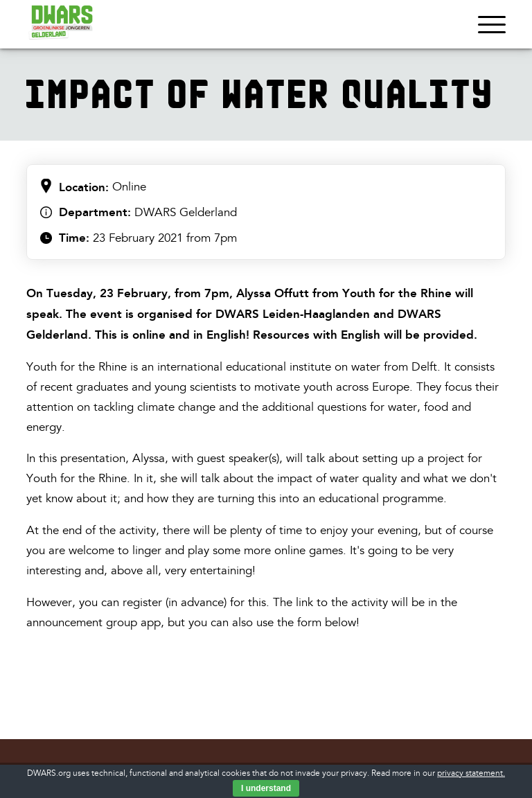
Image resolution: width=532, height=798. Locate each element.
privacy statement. (471, 773)
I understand (266, 788)
